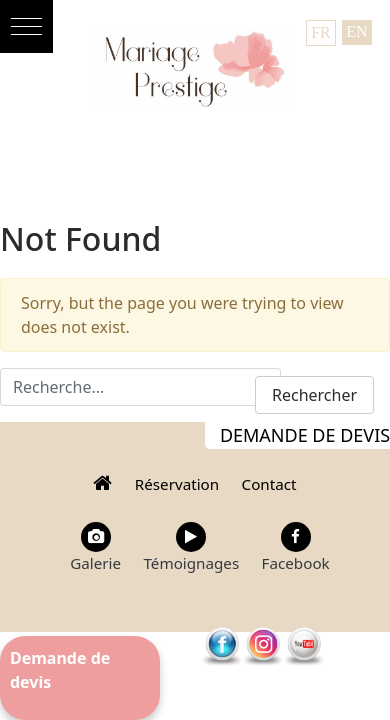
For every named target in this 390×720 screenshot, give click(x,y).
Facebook (296, 547)
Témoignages (191, 547)
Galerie (95, 547)
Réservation (177, 484)
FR (321, 32)
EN (356, 31)
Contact (269, 484)
